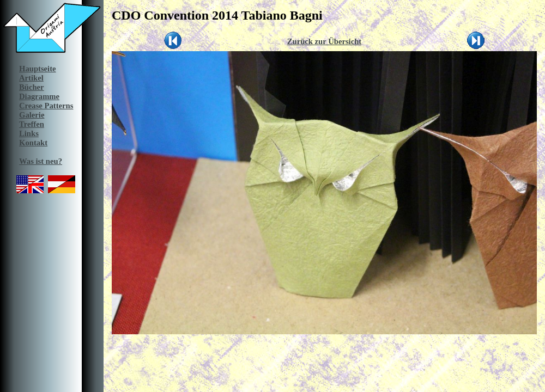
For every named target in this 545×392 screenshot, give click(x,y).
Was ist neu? (41, 161)
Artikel (31, 78)
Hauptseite (38, 69)
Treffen (32, 124)
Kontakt (33, 143)
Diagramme (39, 96)
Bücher (32, 87)
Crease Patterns (46, 106)
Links (29, 133)
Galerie (32, 115)
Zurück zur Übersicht (325, 41)
